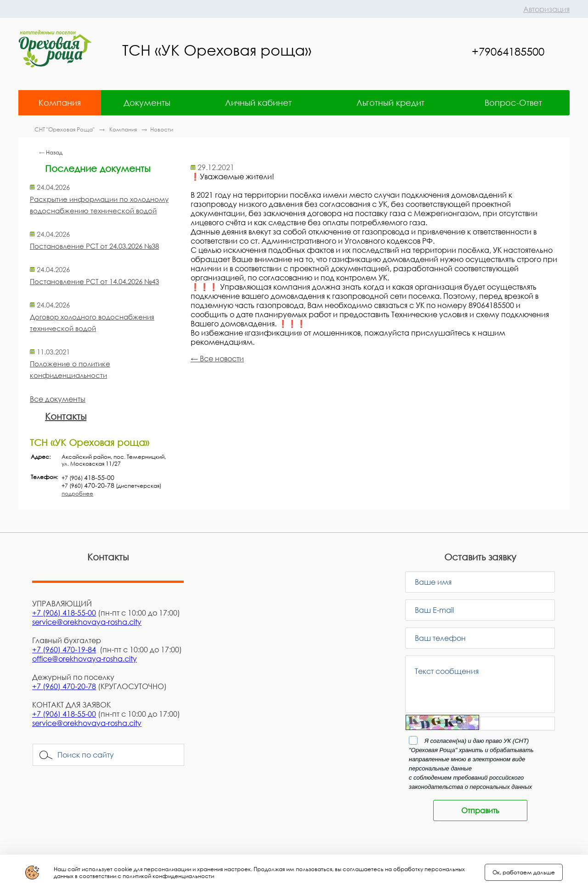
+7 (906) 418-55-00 (64, 613)
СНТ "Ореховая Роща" (65, 129)
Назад (54, 152)
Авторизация (546, 9)
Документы (147, 103)
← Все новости (217, 359)
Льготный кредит (390, 103)
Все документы (58, 399)
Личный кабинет (258, 103)
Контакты (66, 416)
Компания (60, 103)
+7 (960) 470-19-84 (64, 650)
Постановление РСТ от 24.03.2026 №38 (94, 246)
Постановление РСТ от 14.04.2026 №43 (94, 281)
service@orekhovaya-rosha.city (87, 622)
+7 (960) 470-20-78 (64, 686)
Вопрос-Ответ (513, 103)
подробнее (77, 493)
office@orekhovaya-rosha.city (85, 659)
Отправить (480, 810)
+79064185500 (508, 51)
